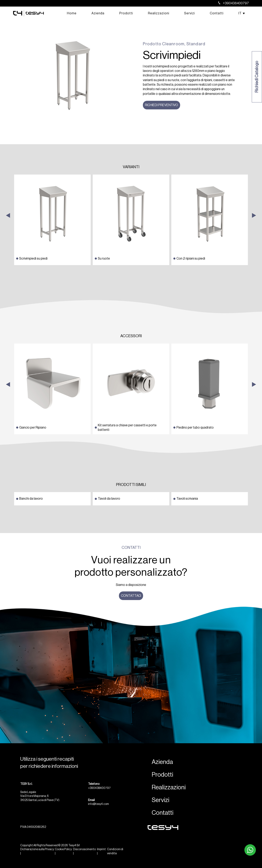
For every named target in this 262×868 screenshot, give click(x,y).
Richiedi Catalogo (257, 77)
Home (72, 13)
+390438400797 (234, 3)
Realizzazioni (159, 13)
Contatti (217, 13)
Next (254, 262)
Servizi (190, 13)
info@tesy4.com (98, 804)
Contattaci (131, 596)
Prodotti (126, 13)
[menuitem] (240, 13)
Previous (8, 262)
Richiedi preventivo (161, 105)
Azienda (98, 13)
